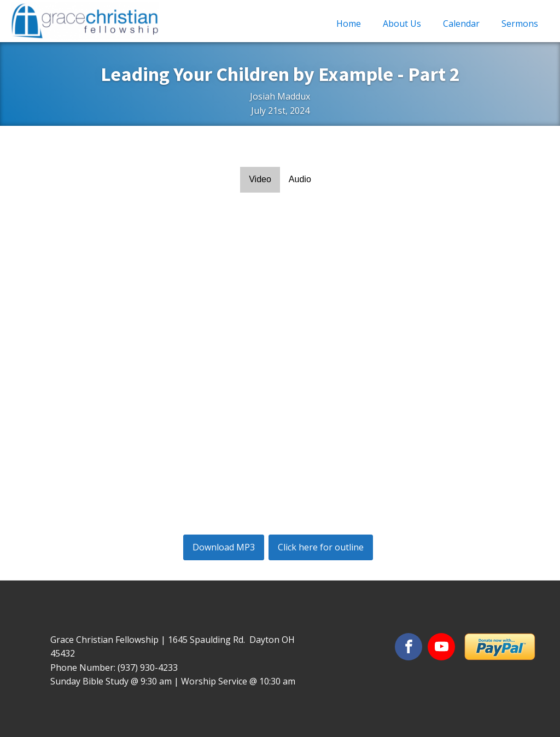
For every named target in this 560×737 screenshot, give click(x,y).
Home (349, 24)
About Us (402, 24)
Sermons (520, 24)
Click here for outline (321, 547)
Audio (300, 179)
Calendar (461, 24)
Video (260, 179)
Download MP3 (224, 547)
